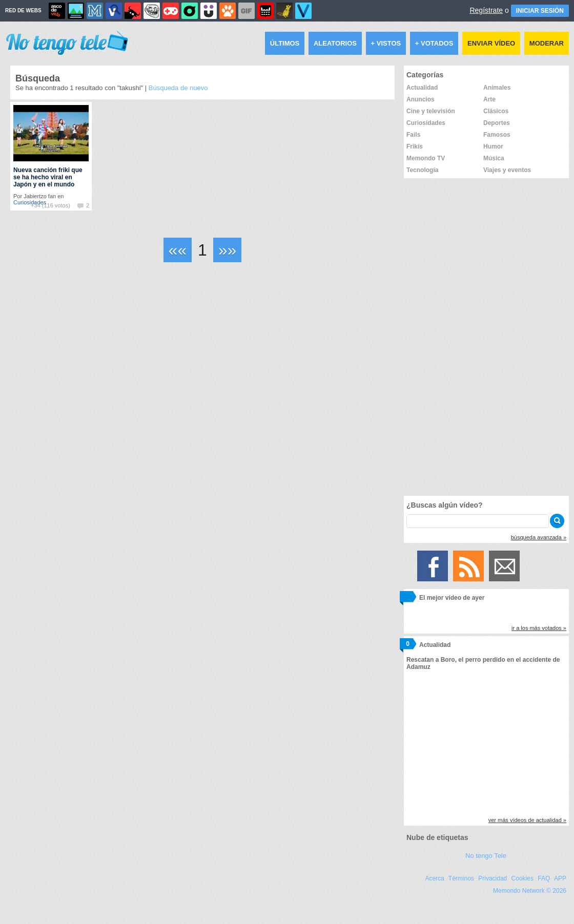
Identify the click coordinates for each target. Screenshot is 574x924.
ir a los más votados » (539, 628)
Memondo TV (426, 158)
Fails (413, 135)
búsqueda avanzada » (539, 537)
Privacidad (493, 878)
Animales (497, 88)
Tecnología (422, 170)
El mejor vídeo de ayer (452, 598)
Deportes (497, 123)
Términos (461, 878)
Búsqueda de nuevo (178, 88)
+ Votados (434, 43)
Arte (489, 99)
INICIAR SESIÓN (540, 11)
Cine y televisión (431, 111)
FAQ (544, 878)
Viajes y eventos (507, 170)
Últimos (285, 43)
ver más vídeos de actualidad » (527, 820)
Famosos (497, 135)
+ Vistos (386, 43)
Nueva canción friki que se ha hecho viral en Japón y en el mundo (48, 177)
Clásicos (496, 111)
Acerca (434, 878)
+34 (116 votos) (50, 205)
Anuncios (421, 99)
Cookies (522, 878)
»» (228, 250)
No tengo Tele (486, 856)
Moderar (547, 43)
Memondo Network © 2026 (530, 891)
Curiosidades (426, 123)
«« (178, 250)
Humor (493, 146)
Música (494, 158)
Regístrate (486, 10)
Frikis (415, 146)
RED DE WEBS (23, 10)
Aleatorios (335, 43)
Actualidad (422, 88)
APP (560, 878)
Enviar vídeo (491, 43)
